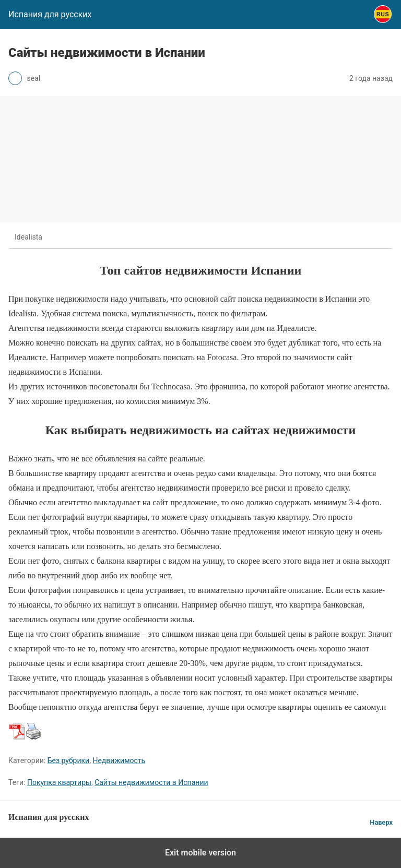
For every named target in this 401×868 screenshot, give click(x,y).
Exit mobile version (200, 853)
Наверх (381, 822)
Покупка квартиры (59, 782)
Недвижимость (119, 760)
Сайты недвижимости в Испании (151, 782)
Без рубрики (68, 760)
